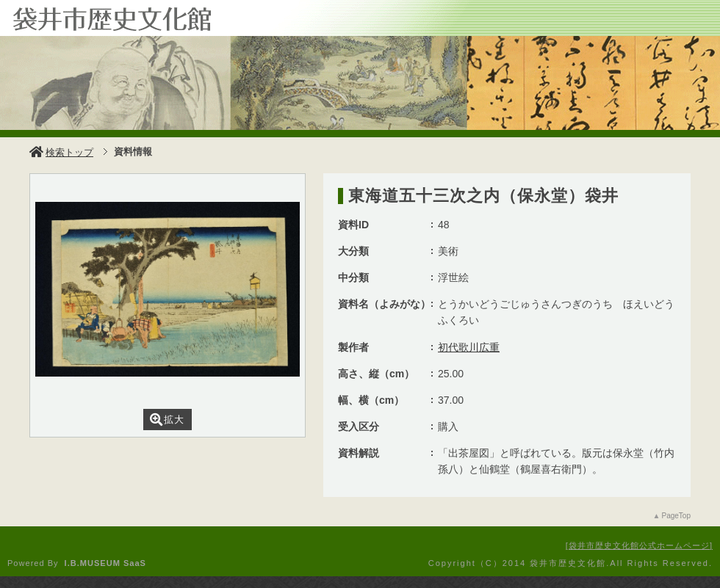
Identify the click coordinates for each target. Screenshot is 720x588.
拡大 (167, 420)
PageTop (676, 516)
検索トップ (61, 152)
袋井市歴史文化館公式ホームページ (639, 545)
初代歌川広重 (469, 347)
